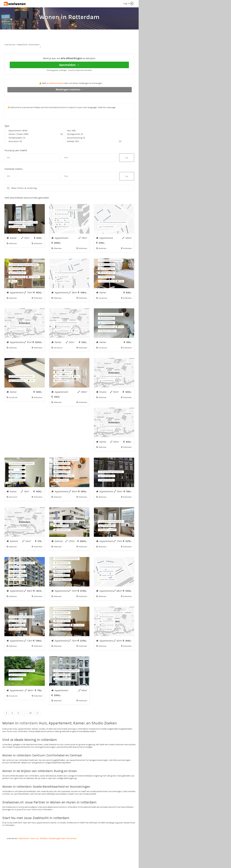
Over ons (35, 849)
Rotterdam (34, 56)
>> (37, 724)
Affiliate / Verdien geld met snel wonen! (58, 849)
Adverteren (24, 849)
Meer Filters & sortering (24, 199)
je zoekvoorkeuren (55, 94)
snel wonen (12, 849)
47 (30, 724)
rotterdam (28, 734)
